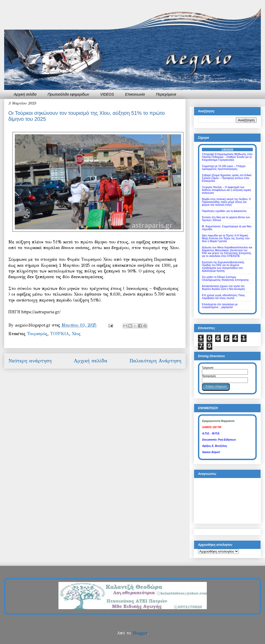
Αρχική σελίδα (25, 94)
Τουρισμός (37, 334)
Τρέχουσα (208, 368)
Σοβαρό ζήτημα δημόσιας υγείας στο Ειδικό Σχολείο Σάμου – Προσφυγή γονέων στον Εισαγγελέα (227, 178)
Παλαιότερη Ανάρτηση (155, 361)
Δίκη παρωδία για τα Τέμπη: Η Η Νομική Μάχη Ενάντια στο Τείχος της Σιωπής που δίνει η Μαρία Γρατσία (226, 238)
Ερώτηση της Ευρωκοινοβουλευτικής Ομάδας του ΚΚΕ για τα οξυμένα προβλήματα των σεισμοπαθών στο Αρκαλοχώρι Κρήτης (223, 267)
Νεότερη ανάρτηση (30, 361)
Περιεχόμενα (166, 94)
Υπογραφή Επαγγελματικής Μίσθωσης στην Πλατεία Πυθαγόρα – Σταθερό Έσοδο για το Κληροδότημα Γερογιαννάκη (227, 157)
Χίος (76, 334)
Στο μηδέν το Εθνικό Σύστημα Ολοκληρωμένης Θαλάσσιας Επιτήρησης (225, 278)
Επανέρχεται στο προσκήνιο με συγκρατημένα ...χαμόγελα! (220, 306)
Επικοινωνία (135, 94)
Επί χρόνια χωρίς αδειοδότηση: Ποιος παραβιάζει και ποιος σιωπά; (223, 297)
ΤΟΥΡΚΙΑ (59, 334)
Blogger (140, 633)
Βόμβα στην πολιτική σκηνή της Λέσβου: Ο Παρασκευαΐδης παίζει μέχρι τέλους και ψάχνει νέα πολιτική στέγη (226, 202)
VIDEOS (107, 94)
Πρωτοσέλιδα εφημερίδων (68, 94)
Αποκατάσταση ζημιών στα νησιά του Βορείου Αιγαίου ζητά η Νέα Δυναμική (223, 288)
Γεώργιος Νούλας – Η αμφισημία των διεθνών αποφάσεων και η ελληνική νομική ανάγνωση (226, 190)
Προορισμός (209, 376)
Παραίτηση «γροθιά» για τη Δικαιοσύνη (224, 211)
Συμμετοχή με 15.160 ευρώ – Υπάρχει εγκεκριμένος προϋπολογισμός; (224, 168)
